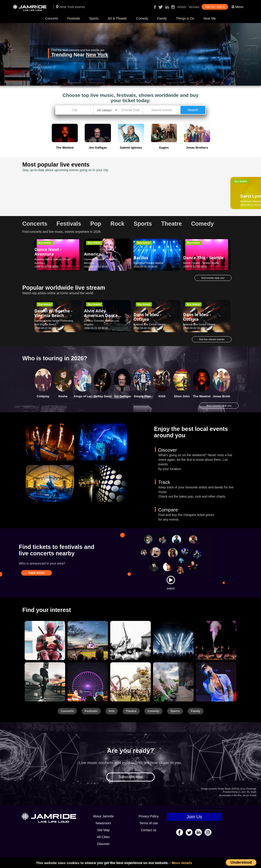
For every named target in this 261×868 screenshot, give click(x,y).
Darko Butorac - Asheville (199, 194)
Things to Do (185, 18)
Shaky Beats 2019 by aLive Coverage (237, 789)
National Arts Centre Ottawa (149, 324)
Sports (94, 18)
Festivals (74, 18)
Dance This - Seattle (203, 258)
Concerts (52, 18)
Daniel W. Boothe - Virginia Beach (54, 313)
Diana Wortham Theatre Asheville (202, 201)
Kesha (63, 396)
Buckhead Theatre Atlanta (148, 263)
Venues (194, 7)
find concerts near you (219, 406)
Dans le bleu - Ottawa (147, 317)
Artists (182, 7)
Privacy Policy (149, 816)
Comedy (142, 18)
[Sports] (88, 640)
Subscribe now (131, 777)
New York (97, 55)
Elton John (182, 396)
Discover (103, 844)
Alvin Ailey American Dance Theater (101, 315)
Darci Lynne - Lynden (48, 194)
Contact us (149, 830)
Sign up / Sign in (215, 7)
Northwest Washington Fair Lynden (55, 201)
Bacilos (141, 258)
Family (162, 18)
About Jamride (103, 816)
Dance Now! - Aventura (48, 252)
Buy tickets (45, 181)
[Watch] (171, 580)
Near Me (210, 18)
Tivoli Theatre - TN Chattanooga (102, 201)
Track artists (36, 573)
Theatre (131, 711)
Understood (241, 862)
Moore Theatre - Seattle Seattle (201, 263)
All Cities (103, 837)
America (93, 254)
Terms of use (149, 823)
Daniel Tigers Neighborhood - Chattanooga (100, 196)
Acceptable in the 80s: (231, 795)
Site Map (103, 830)
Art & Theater (117, 18)
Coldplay (43, 396)
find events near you (213, 278)
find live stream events (212, 339)
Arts (112, 711)
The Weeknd (202, 396)
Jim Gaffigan (123, 396)
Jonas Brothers (224, 396)
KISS (162, 396)
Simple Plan (142, 396)
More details (182, 863)
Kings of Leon (84, 396)
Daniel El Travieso (152, 192)
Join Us (194, 817)
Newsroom (103, 823)
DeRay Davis (103, 396)
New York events (71, 7)
